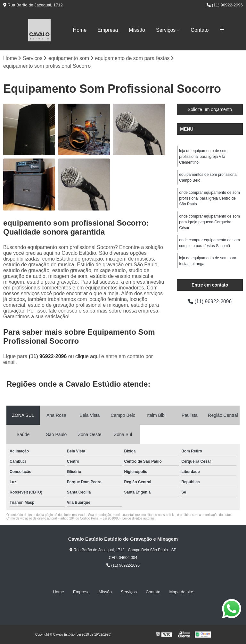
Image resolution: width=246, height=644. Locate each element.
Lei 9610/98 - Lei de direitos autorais (129, 518)
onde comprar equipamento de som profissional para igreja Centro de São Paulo (209, 198)
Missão (137, 30)
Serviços (166, 30)
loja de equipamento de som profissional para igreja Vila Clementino (203, 157)
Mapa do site (181, 592)
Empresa (108, 30)
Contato (200, 30)
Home (80, 30)
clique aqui (88, 356)
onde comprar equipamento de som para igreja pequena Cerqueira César (209, 222)
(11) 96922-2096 (225, 5)
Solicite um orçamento (210, 109)
